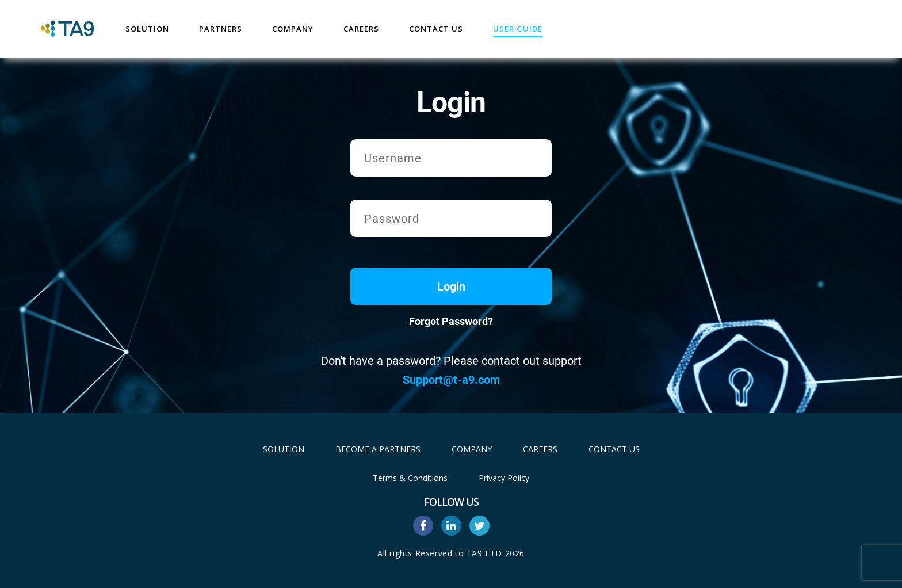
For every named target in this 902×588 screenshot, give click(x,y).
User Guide (518, 29)
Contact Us (436, 29)
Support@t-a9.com (451, 380)
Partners (221, 29)
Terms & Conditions (410, 478)
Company (293, 29)
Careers (361, 29)
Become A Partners (378, 449)
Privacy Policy (504, 478)
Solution (147, 29)
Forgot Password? (451, 321)
